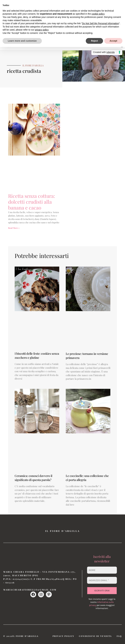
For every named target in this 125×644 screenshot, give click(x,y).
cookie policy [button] (98, 14)
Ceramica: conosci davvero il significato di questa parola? (33, 478)
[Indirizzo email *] (102, 580)
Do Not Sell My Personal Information (100, 23)
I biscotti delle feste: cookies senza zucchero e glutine (37, 356)
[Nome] (102, 570)
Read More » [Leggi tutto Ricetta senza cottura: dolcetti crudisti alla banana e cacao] (14, 228)
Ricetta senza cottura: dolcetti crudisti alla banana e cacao (32, 202)
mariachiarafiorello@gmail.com (30, 590)
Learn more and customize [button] (22, 41)
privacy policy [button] (42, 30)
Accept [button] (113, 41)
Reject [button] (94, 41)
